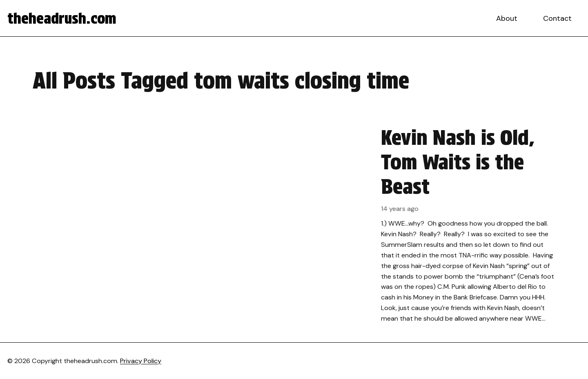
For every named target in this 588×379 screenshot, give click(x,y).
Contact (557, 18)
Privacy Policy (141, 361)
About (507, 18)
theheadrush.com (62, 18)
